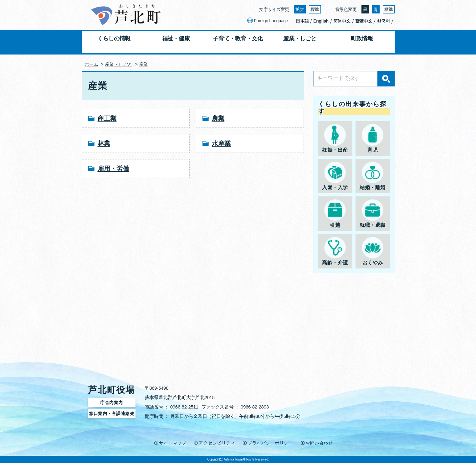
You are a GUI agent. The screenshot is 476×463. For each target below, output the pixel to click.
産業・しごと (119, 64)
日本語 (302, 21)
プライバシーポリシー (270, 443)
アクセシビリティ (217, 443)
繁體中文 (364, 21)
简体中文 (342, 21)
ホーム (92, 64)
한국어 (383, 21)
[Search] (354, 79)
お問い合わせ (319, 443)
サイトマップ (173, 443)
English (321, 21)
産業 (144, 64)
